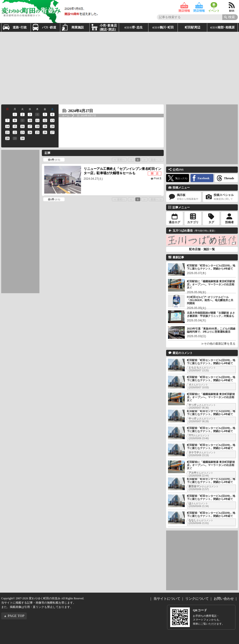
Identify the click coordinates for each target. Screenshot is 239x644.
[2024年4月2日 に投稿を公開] (22, 114)
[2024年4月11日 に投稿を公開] (37, 120)
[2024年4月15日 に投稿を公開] (15, 126)
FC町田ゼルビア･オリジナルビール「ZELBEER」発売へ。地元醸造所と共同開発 (210, 300)
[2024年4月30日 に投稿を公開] (22, 138)
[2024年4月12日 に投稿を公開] (45, 120)
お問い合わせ (224, 599)
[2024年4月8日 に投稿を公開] (15, 120)
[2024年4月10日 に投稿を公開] (30, 120)
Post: (158, 178)
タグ (211, 222)
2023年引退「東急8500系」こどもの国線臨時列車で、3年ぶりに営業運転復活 (211, 330)
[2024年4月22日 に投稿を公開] (15, 132)
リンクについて (197, 599)
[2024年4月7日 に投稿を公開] (7, 120)
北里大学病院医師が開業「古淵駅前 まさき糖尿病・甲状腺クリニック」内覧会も (211, 314)
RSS (232, 5)
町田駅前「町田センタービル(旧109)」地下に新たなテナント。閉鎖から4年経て (211, 267)
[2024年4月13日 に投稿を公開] (52, 120)
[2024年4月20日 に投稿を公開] (52, 126)
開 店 (155, 173)
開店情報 (184, 5)
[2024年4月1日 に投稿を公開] (15, 114)
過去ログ (174, 222)
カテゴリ (193, 222)
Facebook (204, 178)
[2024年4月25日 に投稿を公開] (37, 132)
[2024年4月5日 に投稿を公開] (45, 114)
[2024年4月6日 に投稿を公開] (52, 114)
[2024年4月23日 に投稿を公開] (22, 132)
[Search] (230, 17)
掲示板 (184, 197)
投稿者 (229, 222)
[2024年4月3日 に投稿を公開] (30, 114)
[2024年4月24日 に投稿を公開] (30, 132)
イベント (214, 5)
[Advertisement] (94, 68)
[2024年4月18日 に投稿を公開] (37, 126)
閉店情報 (199, 5)
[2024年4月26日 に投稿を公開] (45, 132)
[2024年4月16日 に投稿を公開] (22, 126)
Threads (229, 178)
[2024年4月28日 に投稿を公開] (7, 138)
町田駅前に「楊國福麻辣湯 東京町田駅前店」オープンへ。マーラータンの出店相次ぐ (211, 284)
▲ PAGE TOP (14, 616)
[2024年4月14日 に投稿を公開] (7, 126)
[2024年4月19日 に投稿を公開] (45, 126)
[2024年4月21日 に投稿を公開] (7, 132)
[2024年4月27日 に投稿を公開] (52, 132)
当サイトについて (167, 599)
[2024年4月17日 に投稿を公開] (30, 126)
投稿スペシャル (220, 197)
